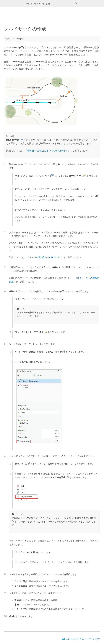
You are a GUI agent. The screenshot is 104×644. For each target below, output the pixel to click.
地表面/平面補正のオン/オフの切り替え (47, 151)
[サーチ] (76, 4)
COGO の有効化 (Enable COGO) (45, 257)
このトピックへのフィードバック (83, 639)
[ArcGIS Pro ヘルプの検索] (49, 4)
